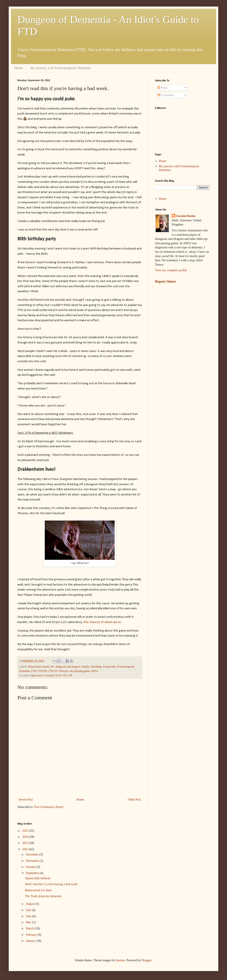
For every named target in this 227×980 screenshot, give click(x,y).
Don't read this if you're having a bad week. (52, 884)
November (33, 861)
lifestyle (63, 671)
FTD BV (42, 671)
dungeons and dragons (68, 667)
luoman (120, 960)
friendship (96, 667)
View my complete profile (171, 270)
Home (19, 68)
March (30, 928)
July (29, 910)
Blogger (146, 960)
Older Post (134, 800)
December (32, 855)
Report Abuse (165, 281)
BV (52, 667)
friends (85, 667)
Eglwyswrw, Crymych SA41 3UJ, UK (51, 675)
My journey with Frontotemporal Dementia (61, 68)
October (31, 867)
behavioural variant (39, 667)
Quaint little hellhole (38, 878)
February (32, 935)
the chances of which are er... (103, 622)
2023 (26, 843)
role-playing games (80, 671)
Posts (163, 88)
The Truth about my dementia (43, 896)
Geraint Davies (186, 216)
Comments (166, 95)
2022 (26, 849)
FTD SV (53, 671)
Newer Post (26, 800)
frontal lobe (109, 667)
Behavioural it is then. (39, 890)
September (33, 873)
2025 (26, 831)
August (31, 904)
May (29, 922)
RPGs (95, 671)
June (29, 916)
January (31, 941)
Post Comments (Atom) (49, 807)
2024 (26, 837)
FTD (34, 671)
